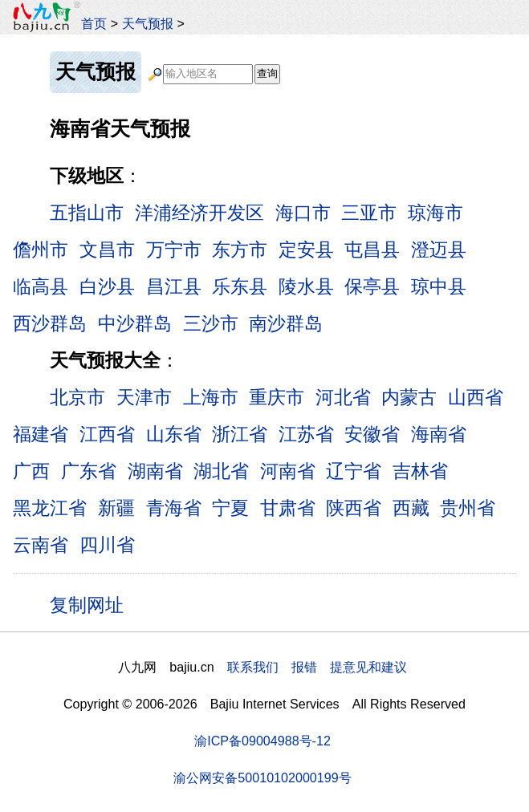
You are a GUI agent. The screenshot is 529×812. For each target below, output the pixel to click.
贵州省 (468, 508)
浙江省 (240, 434)
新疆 (116, 508)
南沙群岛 (286, 323)
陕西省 (354, 508)
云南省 (41, 545)
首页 (94, 23)
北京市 (77, 397)
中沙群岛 (135, 323)
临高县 (41, 286)
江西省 (107, 434)
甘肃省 (288, 508)
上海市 (211, 397)
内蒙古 (409, 397)
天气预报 (148, 23)
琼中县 (439, 286)
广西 (31, 471)
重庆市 (277, 397)
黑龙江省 (50, 508)
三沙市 (211, 323)
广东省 (89, 471)
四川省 (107, 545)
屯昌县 (372, 250)
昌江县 (174, 286)
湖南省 (155, 471)
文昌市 (107, 250)
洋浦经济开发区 (199, 213)
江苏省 (306, 434)
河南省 (288, 471)
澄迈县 (439, 250)
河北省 (343, 397)
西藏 (411, 508)
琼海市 (435, 213)
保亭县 (372, 286)
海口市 (303, 213)
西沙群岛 (50, 323)
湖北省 (221, 471)
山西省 (476, 397)
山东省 (174, 434)
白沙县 (107, 286)
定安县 (306, 250)
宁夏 (230, 508)
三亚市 (369, 213)
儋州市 (41, 250)
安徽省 (372, 434)
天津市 (144, 397)
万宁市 (174, 250)
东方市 (240, 250)
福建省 (41, 434)
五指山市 (87, 213)
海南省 (439, 434)
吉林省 (420, 471)
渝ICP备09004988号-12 (262, 741)
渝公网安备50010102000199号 (262, 777)
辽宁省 (354, 471)
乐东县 (240, 286)
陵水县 (306, 286)
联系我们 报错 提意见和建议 (317, 667)
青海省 (174, 508)
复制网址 (92, 604)
